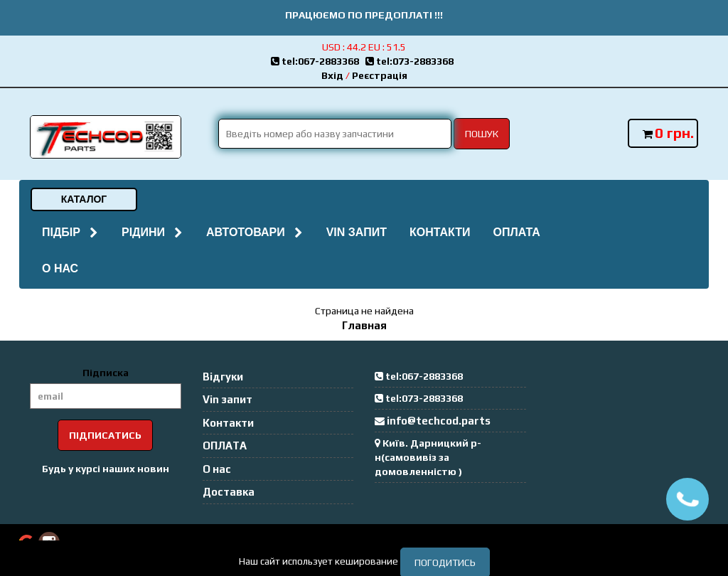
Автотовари (255, 232)
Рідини (152, 232)
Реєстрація (380, 75)
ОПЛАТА (516, 232)
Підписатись (105, 435)
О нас (60, 268)
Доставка (229, 492)
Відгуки (223, 377)
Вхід (332, 75)
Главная (364, 325)
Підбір (70, 232)
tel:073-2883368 (412, 61)
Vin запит (357, 232)
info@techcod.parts (439, 421)
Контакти (440, 232)
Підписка (106, 373)
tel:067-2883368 (318, 61)
